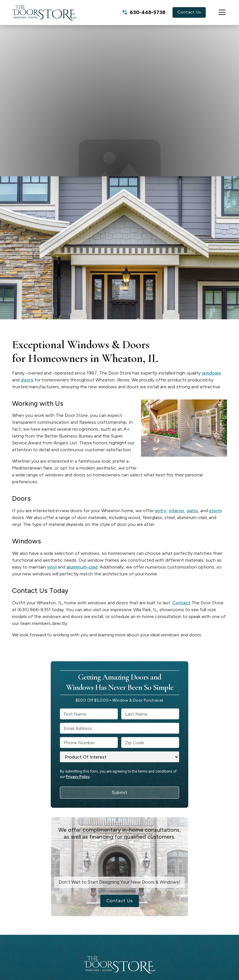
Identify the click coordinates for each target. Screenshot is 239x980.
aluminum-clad (82, 567)
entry (161, 511)
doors (27, 380)
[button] (216, 12)
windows (211, 373)
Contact (181, 603)
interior (177, 511)
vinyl (52, 567)
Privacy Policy (78, 777)
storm (215, 511)
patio (192, 511)
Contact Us (189, 12)
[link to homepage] (44, 12)
